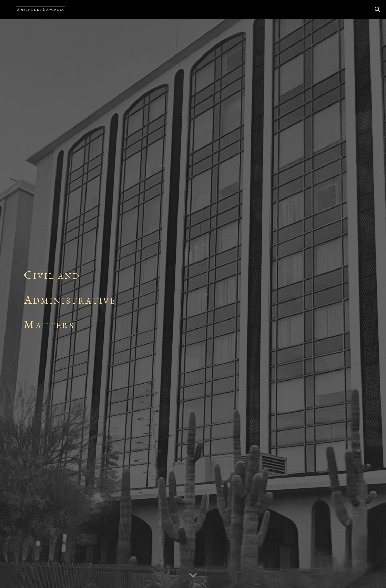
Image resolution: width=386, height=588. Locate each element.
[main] (193, 304)
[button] (378, 10)
